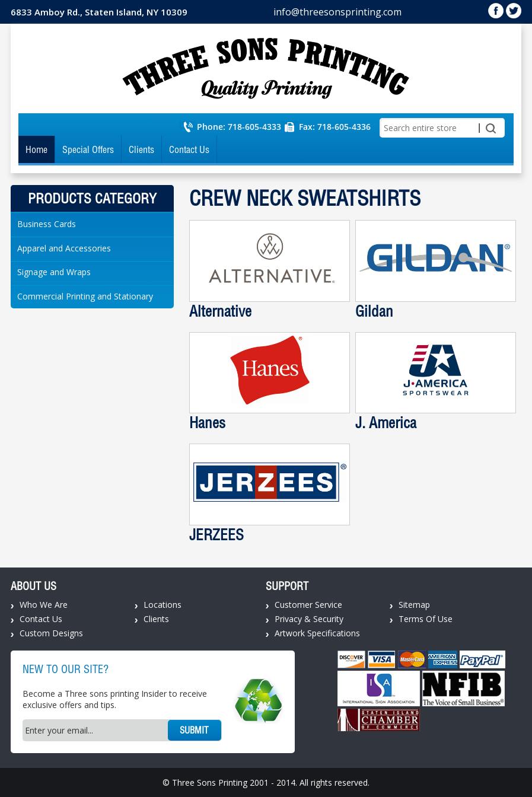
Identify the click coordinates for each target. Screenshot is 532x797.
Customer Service (308, 605)
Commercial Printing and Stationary (85, 296)
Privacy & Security (309, 619)
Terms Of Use (426, 619)
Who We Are (44, 605)
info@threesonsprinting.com (337, 12)
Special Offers (88, 149)
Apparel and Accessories (64, 248)
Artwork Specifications (317, 633)
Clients (141, 149)
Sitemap (414, 605)
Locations (163, 605)
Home (36, 149)
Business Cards (47, 224)
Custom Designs (51, 633)
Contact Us (189, 149)
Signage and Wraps (54, 272)
